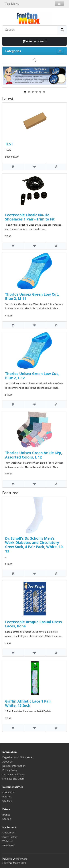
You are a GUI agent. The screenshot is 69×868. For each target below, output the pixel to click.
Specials (7, 819)
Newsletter (8, 845)
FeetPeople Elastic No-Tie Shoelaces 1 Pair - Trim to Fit (30, 217)
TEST (9, 144)
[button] (59, 4)
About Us (7, 762)
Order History (10, 837)
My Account (9, 833)
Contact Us (8, 792)
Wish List (7, 841)
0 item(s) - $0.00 (34, 41)
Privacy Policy (10, 770)
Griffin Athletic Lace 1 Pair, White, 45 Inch (28, 703)
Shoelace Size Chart (13, 779)
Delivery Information (14, 766)
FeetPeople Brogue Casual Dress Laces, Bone (33, 624)
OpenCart (21, 859)
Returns (7, 797)
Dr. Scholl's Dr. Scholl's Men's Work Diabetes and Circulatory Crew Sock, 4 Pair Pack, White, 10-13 (34, 545)
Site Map (7, 801)
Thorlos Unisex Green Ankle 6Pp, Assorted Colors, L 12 (34, 455)
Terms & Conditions (13, 774)
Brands (6, 815)
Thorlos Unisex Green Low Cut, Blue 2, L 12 (32, 376)
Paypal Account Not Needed (18, 757)
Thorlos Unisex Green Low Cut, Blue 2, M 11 (32, 296)
